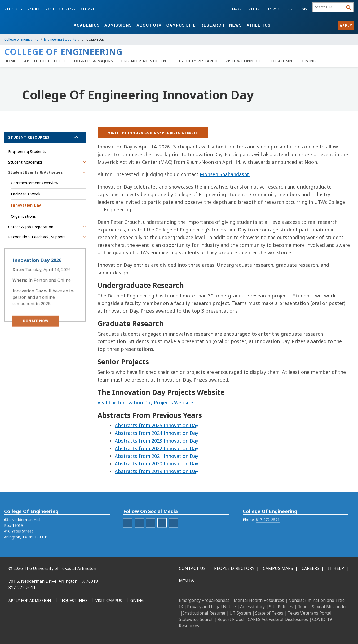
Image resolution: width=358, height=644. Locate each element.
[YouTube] (61, 628)
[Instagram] (38, 628)
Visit (292, 9)
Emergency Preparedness (204, 600)
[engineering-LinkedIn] (151, 532)
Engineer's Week (26, 194)
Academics (87, 25)
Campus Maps (278, 568)
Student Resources (29, 137)
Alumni (87, 9)
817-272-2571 (268, 529)
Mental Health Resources (259, 600)
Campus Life (181, 25)
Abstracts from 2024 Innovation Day (156, 433)
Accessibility (252, 607)
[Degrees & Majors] (94, 61)
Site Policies (281, 607)
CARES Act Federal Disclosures (278, 619)
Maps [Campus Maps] (237, 9)
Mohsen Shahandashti (225, 174)
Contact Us (192, 568)
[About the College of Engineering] (45, 61)
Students (14, 9)
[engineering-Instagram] (139, 532)
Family (34, 9)
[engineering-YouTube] (173, 532)
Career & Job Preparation (31, 227)
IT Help (336, 568)
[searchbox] (329, 7)
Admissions (118, 25)
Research (213, 25)
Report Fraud (231, 619)
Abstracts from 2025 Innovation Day (156, 425)
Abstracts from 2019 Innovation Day (156, 471)
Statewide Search (196, 619)
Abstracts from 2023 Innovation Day (156, 441)
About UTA (149, 25)
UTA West (274, 9)
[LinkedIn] (26, 628)
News (236, 25)
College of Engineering (21, 39)
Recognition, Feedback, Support (37, 237)
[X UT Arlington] (49, 628)
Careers (310, 568)
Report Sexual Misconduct (323, 607)
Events (253, 9)
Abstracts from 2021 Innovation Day (156, 456)
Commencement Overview (35, 183)
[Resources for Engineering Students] (146, 61)
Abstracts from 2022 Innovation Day (156, 448)
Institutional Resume (204, 613)
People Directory (234, 568)
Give (306, 9)
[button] (36, 331)
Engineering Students (60, 39)
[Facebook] (14, 628)
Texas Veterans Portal (310, 613)
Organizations (23, 216)
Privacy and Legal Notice (211, 607)
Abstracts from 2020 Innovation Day (156, 463)
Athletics (259, 25)
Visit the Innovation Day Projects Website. (146, 402)
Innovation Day (26, 205)
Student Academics (25, 162)
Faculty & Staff (61, 9)
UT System (240, 613)
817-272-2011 (22, 588)
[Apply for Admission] (30, 601)
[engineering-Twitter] (162, 532)
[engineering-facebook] (128, 532)
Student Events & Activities (36, 172)
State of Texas (269, 613)
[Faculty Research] (198, 61)
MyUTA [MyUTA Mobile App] (186, 580)
